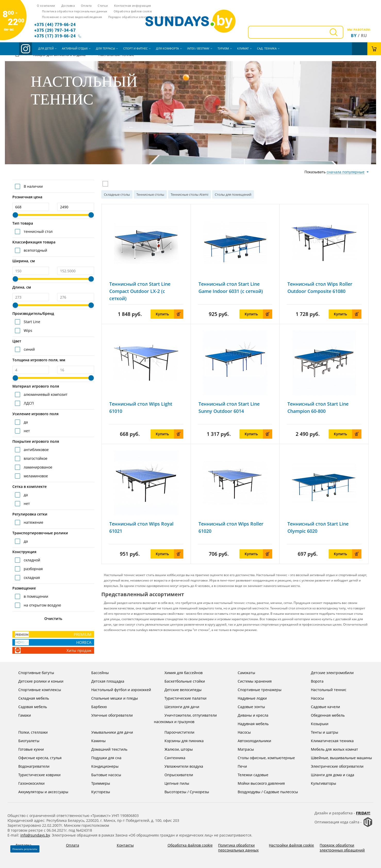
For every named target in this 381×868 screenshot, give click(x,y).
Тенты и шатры (321, 732)
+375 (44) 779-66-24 (55, 24)
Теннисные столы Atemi (189, 194)
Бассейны (96, 673)
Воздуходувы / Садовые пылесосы (264, 792)
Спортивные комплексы (36, 690)
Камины (94, 741)
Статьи (103, 6)
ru (364, 36)
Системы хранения (251, 681)
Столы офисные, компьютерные (262, 758)
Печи (238, 766)
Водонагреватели (30, 766)
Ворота (313, 681)
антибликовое (36, 450)
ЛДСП (28, 403)
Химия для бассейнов (180, 673)
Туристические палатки (181, 698)
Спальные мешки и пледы (111, 698)
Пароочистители (175, 732)
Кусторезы (97, 792)
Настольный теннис (325, 690)
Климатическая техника (328, 741)
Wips (27, 330)
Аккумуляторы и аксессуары (39, 792)
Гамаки (21, 715)
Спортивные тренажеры (256, 690)
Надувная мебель (249, 724)
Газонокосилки (27, 783)
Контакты (125, 845)
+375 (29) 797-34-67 (55, 30)
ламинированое (38, 467)
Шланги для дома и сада (329, 775)
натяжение (33, 522)
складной (31, 560)
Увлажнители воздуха (180, 766)
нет (26, 431)
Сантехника (171, 758)
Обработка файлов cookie (133, 11)
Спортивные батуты (32, 673)
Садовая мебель (29, 707)
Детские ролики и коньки (37, 681)
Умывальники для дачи (108, 732)
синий (29, 349)
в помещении (35, 596)
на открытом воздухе (42, 605)
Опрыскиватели (175, 775)
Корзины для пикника (180, 741)
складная (31, 578)
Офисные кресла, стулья (36, 758)
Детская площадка (104, 681)
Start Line (31, 322)
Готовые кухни (27, 749)
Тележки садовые (249, 775)
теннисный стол (38, 231)
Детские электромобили (328, 673)
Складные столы (117, 194)
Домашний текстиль (105, 749)
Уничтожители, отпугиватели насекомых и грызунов (185, 718)
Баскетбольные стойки (181, 681)
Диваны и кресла (249, 715)
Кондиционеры (101, 766)
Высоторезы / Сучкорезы (183, 792)
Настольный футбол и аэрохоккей (117, 690)
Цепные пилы (173, 783)
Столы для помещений (233, 194)
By (354, 36)
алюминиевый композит (45, 394)
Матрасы (242, 749)
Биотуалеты (25, 741)
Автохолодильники (250, 741)
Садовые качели (321, 707)
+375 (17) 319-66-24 (55, 36)
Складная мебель (30, 698)
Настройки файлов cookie (291, 845)
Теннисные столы (150, 194)
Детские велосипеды (179, 690)
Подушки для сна (102, 758)
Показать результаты (25, 849)
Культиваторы (320, 783)
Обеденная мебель (324, 715)
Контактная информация (133, 6)
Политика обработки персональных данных (75, 11)
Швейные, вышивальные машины (337, 758)
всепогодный (35, 250)
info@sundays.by (35, 835)
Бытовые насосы (102, 775)
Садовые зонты (247, 707)
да (25, 422)
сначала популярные (346, 172)
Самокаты (242, 673)
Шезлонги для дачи (178, 707)
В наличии (33, 186)
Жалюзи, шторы (175, 749)
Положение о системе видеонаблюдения (72, 17)
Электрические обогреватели (333, 766)
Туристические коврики (35, 775)
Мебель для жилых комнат (330, 749)
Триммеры (97, 783)
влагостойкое (35, 458)
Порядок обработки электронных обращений (142, 17)
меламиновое (35, 476)
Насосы (313, 698)
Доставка (68, 6)
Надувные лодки (248, 698)
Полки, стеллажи (29, 732)
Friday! (363, 813)
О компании (46, 6)
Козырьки (316, 724)
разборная (33, 569)
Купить (169, 314)
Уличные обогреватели (108, 715)
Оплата (86, 6)
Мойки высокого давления (257, 783)
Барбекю (95, 707)
